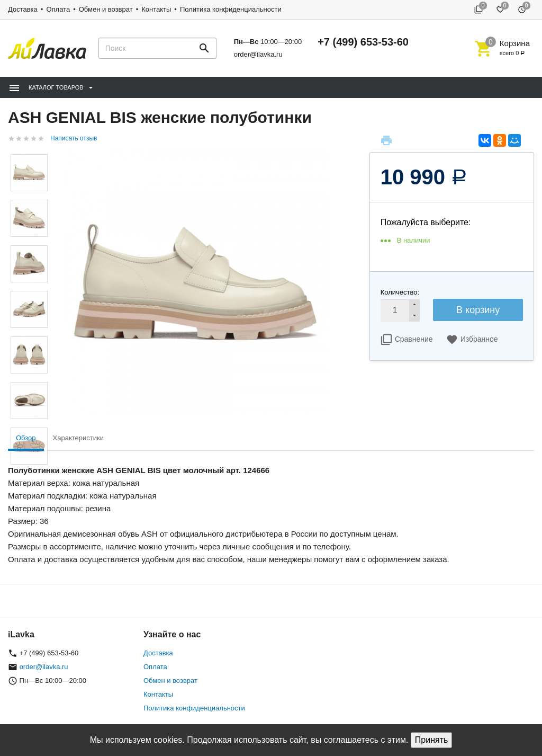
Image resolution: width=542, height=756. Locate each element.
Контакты (156, 9)
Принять (432, 740)
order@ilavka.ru (258, 54)
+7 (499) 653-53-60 (363, 42)
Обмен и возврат (106, 9)
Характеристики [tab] (78, 438)
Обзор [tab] (26, 438)
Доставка (23, 9)
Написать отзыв (74, 138)
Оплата (58, 9)
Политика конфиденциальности (231, 9)
